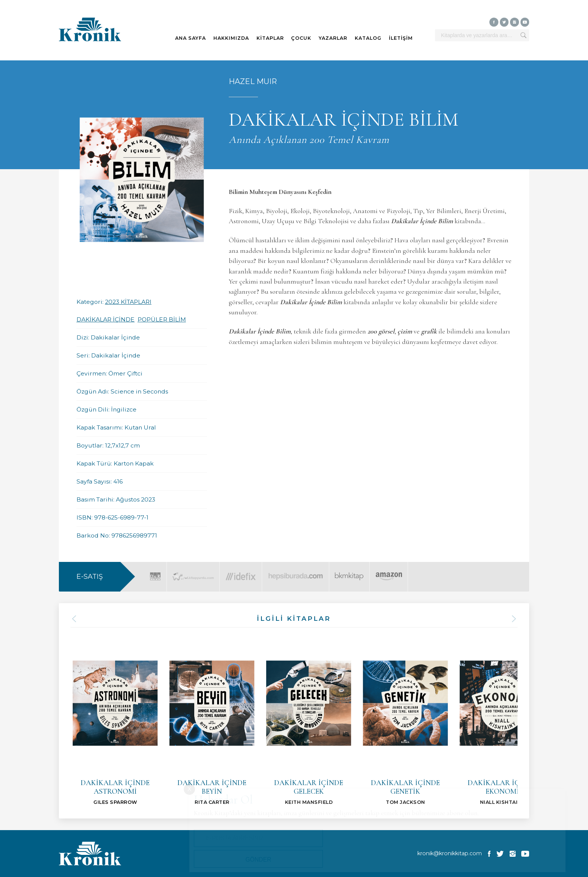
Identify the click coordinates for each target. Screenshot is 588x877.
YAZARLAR (333, 38)
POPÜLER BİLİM (162, 319)
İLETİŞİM (401, 38)
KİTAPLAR (270, 38)
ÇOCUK (301, 38)
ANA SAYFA (190, 38)
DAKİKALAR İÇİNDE (106, 319)
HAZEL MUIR (253, 81)
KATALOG (368, 38)
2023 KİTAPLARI (128, 302)
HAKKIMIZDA (231, 38)
